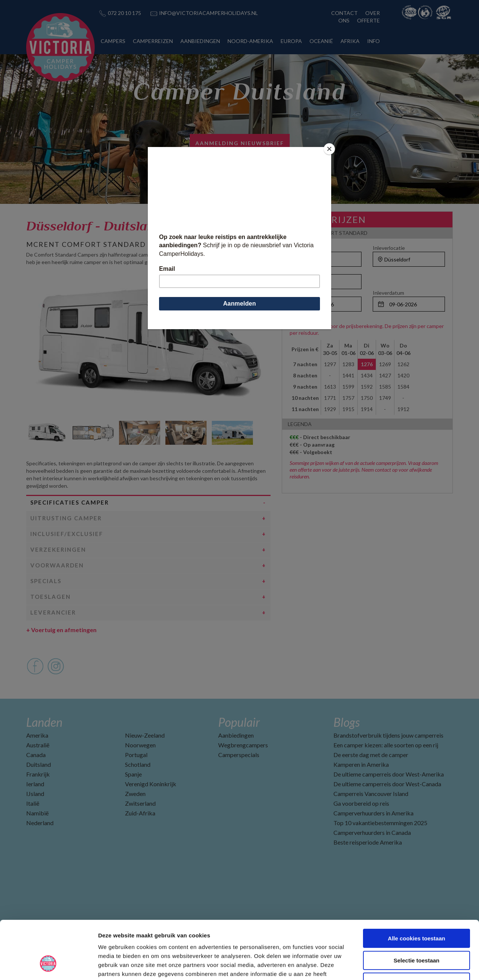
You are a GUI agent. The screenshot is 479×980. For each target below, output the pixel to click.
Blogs (347, 722)
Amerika (37, 735)
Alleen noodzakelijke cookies (417, 932)
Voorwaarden (57, 565)
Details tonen (404, 965)
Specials (46, 581)
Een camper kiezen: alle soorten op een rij (386, 745)
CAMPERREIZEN (153, 41)
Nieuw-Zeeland (145, 735)
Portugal (136, 755)
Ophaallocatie (306, 248)
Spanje (133, 774)
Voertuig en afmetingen (61, 630)
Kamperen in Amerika (361, 764)
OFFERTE (368, 20)
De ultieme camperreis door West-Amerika (389, 774)
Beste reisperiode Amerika (368, 842)
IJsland (35, 794)
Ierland (35, 784)
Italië (33, 803)
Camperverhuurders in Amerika (373, 813)
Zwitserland (140, 803)
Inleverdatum (388, 293)
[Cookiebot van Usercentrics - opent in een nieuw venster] (48, 965)
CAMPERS (113, 41)
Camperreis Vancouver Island (371, 794)
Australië (38, 745)
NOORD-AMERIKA (250, 41)
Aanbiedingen (236, 735)
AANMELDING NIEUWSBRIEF (240, 143)
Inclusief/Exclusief (67, 534)
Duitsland (39, 764)
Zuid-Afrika (140, 813)
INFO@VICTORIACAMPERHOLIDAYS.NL (208, 13)
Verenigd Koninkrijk (151, 784)
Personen (301, 270)
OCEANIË (321, 41)
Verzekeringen (58, 549)
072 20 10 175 (124, 13)
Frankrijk (38, 774)
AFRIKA (350, 41)
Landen (44, 722)
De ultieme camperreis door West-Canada (387, 784)
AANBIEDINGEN (200, 41)
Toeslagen (51, 597)
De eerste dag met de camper (371, 755)
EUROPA (291, 41)
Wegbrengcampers (243, 745)
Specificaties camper (70, 502)
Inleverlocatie (389, 248)
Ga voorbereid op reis (361, 803)
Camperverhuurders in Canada (372, 832)
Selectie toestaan (417, 911)
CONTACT (344, 13)
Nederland (40, 823)
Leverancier (53, 612)
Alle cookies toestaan (416, 889)
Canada (36, 755)
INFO (373, 41)
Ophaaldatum (306, 293)
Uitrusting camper (66, 518)
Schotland (138, 764)
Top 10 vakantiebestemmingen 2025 (380, 823)
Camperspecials (239, 755)
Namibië (37, 813)
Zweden (135, 794)
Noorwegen (140, 745)
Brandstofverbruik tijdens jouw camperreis (388, 735)
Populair (239, 722)
